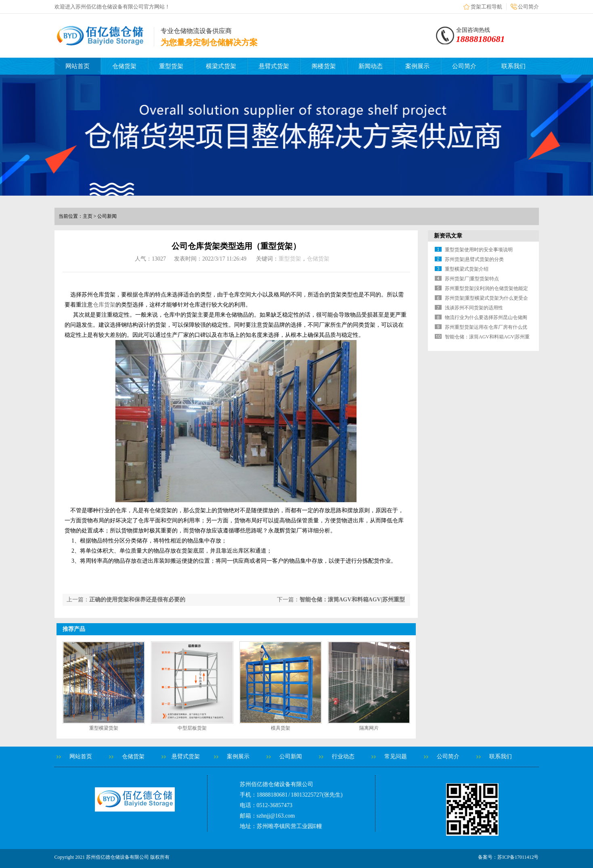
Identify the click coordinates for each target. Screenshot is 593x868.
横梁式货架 (221, 66)
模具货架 (281, 728)
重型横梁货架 (104, 728)
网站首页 (78, 66)
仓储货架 (124, 66)
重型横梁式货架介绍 (467, 269)
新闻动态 (371, 66)
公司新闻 (291, 756)
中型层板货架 (192, 728)
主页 (88, 216)
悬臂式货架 (274, 66)
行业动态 (343, 756)
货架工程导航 (486, 7)
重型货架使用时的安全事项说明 (479, 250)
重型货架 (171, 66)
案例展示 (417, 66)
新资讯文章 (448, 236)
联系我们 (513, 66)
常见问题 (396, 756)
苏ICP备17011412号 (518, 857)
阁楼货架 (324, 66)
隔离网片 (369, 728)
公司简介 (528, 7)
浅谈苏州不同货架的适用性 (474, 308)
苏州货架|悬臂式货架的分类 (474, 259)
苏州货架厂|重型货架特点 (472, 279)
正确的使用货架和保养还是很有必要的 (137, 600)
